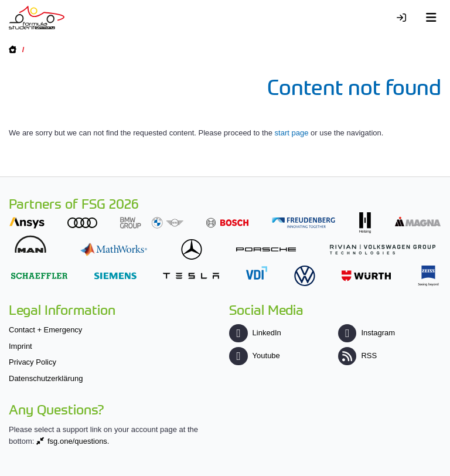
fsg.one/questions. (79, 441)
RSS (357, 356)
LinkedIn (255, 333)
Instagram (367, 333)
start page (292, 133)
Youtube (254, 356)
